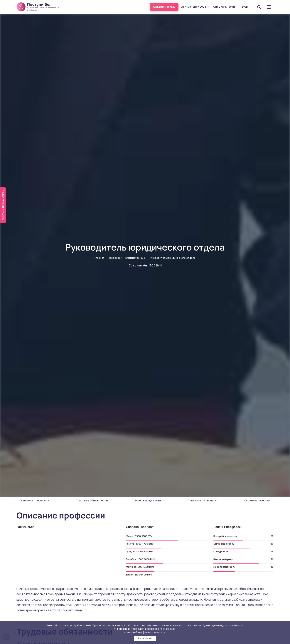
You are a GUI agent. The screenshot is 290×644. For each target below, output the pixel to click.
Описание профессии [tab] (34, 500)
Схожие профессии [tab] (257, 500)
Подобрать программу (3, 205)
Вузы (246, 7)
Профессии (115, 258)
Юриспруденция (135, 258)
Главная (99, 258)
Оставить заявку (164, 7)
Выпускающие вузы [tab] (148, 500)
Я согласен (145, 638)
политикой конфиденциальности (145, 632)
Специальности (225, 7)
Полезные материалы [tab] (202, 500)
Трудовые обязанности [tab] (92, 500)
